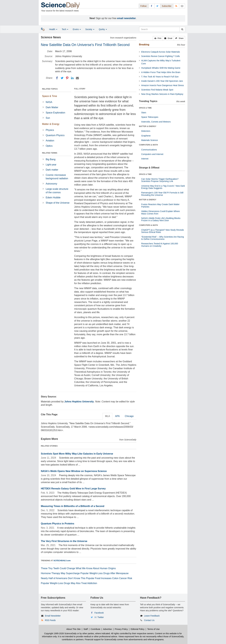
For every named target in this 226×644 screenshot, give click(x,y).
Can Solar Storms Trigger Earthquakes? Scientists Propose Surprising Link (160, 180)
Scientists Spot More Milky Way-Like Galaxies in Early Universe (77, 454)
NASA (49, 102)
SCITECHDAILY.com (62, 561)
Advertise (107, 629)
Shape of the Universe (58, 203)
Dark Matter (52, 107)
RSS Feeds (50, 620)
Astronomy (51, 184)
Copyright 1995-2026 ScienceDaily (60, 633)
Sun (48, 118)
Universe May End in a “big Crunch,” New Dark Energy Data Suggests (163, 187)
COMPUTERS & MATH (148, 145)
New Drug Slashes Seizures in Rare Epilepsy (162, 94)
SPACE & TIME (145, 108)
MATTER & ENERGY (148, 126)
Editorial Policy (138, 629)
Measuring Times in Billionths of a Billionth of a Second (73, 506)
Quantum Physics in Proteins (58, 524)
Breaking (144, 45)
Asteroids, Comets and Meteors (156, 122)
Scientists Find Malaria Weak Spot (157, 90)
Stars (144, 113)
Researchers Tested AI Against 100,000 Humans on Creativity (160, 245)
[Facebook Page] (151, 6)
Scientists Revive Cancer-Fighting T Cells (161, 56)
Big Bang (51, 159)
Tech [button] (65, 29)
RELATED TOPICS (50, 89)
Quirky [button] (103, 29)
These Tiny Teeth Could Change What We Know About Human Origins (78, 568)
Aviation (50, 141)
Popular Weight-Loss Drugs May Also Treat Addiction (69, 583)
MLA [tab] (107, 416)
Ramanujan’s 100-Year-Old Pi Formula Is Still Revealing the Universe (162, 194)
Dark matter (52, 170)
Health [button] (53, 29)
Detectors (146, 131)
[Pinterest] (67, 78)
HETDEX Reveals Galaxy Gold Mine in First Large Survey (73, 489)
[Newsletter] (182, 6)
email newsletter (126, 18)
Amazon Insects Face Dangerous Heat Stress (163, 85)
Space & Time (50, 96)
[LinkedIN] (72, 78)
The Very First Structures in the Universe (64, 541)
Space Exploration (55, 113)
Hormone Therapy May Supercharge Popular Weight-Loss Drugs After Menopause (85, 573)
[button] (158, 38)
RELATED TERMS (50, 153)
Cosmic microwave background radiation (57, 177)
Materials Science (150, 140)
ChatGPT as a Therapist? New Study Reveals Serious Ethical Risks (163, 231)
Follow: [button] (144, 6)
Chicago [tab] (129, 416)
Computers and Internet (152, 154)
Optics (49, 146)
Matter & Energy (51, 124)
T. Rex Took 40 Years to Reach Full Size (160, 77)
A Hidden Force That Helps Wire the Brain (161, 72)
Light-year (51, 165)
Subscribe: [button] (167, 6)
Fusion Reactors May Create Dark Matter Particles (160, 205)
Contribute (95, 629)
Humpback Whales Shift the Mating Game (161, 68)
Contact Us (149, 620)
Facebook (99, 613)
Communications (149, 150)
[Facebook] (57, 78)
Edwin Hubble (53, 198)
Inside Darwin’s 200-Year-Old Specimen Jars (162, 81)
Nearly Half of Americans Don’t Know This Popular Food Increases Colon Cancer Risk (87, 578)
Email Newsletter (53, 616)
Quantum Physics (55, 135)
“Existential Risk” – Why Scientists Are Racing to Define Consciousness (163, 238)
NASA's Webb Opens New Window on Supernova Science (74, 471)
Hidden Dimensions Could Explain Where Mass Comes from (161, 212)
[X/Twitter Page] (157, 6)
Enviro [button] (77, 29)
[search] (182, 29)
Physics (50, 130)
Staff (86, 629)
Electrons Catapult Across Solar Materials (161, 52)
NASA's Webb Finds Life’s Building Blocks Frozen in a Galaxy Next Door (161, 219)
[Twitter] (62, 78)
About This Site (74, 629)
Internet (145, 159)
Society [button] (90, 29)
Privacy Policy (121, 629)
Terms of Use (153, 629)
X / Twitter (99, 617)
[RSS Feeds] (176, 6)
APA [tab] (117, 416)
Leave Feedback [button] (152, 616)
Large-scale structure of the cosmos (57, 191)
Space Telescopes (150, 117)
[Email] (77, 78)
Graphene (146, 136)
